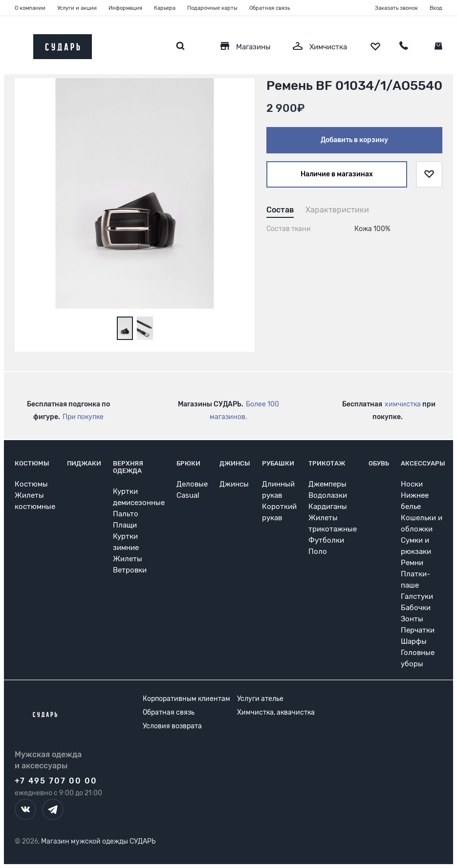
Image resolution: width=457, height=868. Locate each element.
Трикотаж (327, 463)
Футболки (326, 540)
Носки (412, 484)
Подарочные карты (212, 8)
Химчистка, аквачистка (276, 712)
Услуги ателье (260, 699)
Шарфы (414, 641)
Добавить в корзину (354, 140)
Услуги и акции (77, 8)
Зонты (412, 619)
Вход (436, 8)
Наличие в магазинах (337, 174)
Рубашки (278, 463)
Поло (318, 551)
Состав (280, 210)
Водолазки (328, 495)
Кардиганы (328, 507)
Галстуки (417, 596)
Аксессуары (423, 463)
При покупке (83, 417)
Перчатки (418, 630)
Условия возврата (172, 726)
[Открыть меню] (15, 44)
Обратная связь (270, 8)
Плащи (125, 525)
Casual (188, 495)
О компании (30, 8)
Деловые (192, 484)
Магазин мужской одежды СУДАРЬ (98, 841)
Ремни (412, 563)
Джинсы (235, 463)
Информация (125, 8)
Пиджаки (84, 463)
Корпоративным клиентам (186, 699)
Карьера (165, 8)
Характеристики (337, 210)
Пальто (126, 514)
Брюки (188, 463)
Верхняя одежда (128, 467)
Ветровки (130, 570)
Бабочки (416, 608)
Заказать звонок (396, 8)
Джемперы (327, 484)
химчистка (403, 404)
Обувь (379, 463)
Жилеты (128, 559)
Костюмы (32, 463)
